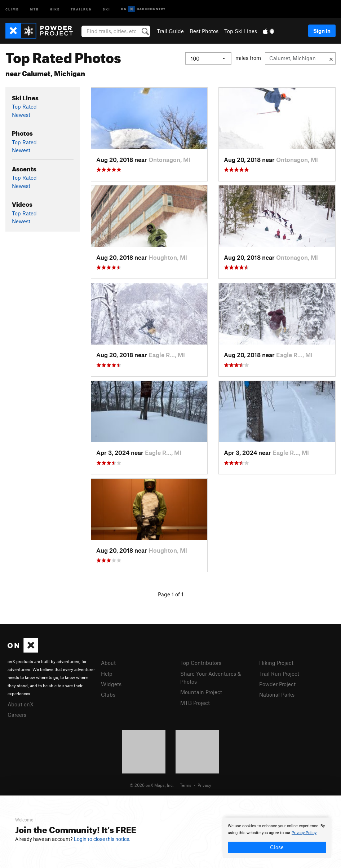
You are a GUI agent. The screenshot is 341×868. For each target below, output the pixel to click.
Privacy (204, 785)
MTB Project (195, 703)
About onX (21, 704)
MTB (34, 9)
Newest (21, 115)
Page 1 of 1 (171, 594)
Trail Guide (170, 31)
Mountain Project (201, 692)
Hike (55, 9)
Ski (107, 9)
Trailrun (81, 9)
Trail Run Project (279, 674)
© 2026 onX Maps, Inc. (152, 785)
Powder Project (277, 684)
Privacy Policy (304, 833)
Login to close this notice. (102, 839)
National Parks (277, 694)
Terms (186, 785)
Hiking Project (276, 663)
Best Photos (204, 31)
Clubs (108, 694)
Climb (12, 9)
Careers (17, 715)
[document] (277, 838)
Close (277, 847)
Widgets (111, 684)
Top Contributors (201, 663)
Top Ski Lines (241, 31)
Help (107, 674)
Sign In (322, 31)
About (108, 663)
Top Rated (24, 106)
